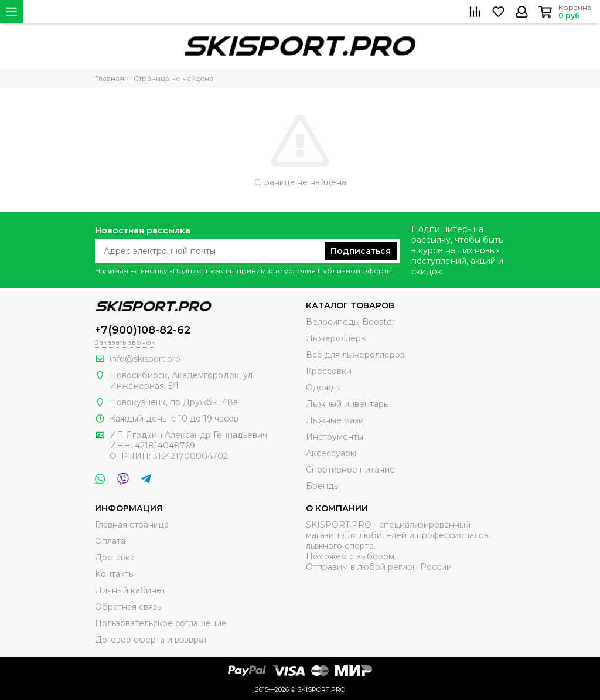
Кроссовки (329, 371)
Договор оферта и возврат (151, 640)
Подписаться (361, 251)
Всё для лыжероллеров (355, 355)
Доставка (115, 558)
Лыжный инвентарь (347, 404)
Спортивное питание (350, 470)
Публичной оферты (355, 271)
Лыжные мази (335, 420)
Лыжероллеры (336, 338)
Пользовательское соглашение (161, 623)
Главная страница (132, 525)
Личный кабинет (130, 590)
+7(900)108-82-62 (143, 330)
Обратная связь (128, 607)
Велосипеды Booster (350, 322)
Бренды (323, 486)
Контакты (115, 574)
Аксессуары (331, 453)
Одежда (323, 388)
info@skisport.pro (145, 359)
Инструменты (335, 437)
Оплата (110, 541)
